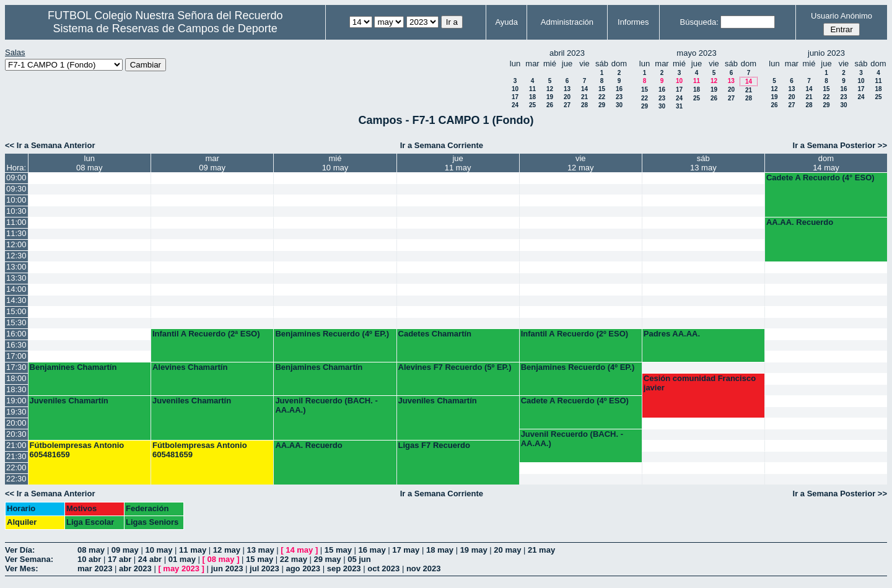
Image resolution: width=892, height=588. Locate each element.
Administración (567, 22)
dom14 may (826, 163)
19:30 (16, 412)
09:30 (16, 189)
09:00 (16, 178)
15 (602, 89)
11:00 (16, 222)
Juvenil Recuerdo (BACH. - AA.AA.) (326, 405)
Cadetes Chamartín (435, 334)
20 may (507, 550)
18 (532, 97)
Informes (633, 22)
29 (602, 105)
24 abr (150, 559)
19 (550, 97)
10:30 (16, 211)
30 (619, 105)
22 (602, 97)
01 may (182, 559)
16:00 (16, 334)
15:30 (16, 323)
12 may (227, 550)
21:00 (16, 445)
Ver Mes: (21, 568)
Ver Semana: (29, 559)
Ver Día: (20, 550)
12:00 (16, 244)
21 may (541, 550)
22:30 (16, 479)
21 (584, 97)
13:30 (16, 278)
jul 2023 (265, 568)
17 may (406, 550)
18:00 (16, 378)
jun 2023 (227, 568)
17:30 (16, 367)
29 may (327, 559)
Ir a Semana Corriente (442, 145)
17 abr (120, 559)
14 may (299, 550)
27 (567, 105)
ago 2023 (303, 568)
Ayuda (506, 22)
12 (550, 89)
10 (515, 89)
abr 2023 (135, 568)
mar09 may (212, 163)
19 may (474, 550)
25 (532, 105)
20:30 (16, 434)
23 (619, 97)
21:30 (16, 456)
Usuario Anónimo (842, 16)
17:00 (16, 356)
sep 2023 (344, 568)
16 (619, 89)
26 (550, 105)
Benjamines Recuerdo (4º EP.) (332, 334)
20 (567, 97)
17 (515, 97)
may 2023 (181, 568)
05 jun (359, 559)
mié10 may (335, 163)
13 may (261, 550)
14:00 (16, 289)
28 (584, 105)
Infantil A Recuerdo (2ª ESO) (206, 334)
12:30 (16, 256)
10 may (159, 550)
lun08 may (90, 163)
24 (515, 105)
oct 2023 (383, 568)
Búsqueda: (699, 22)
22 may (294, 559)
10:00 (16, 200)
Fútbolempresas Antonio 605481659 (77, 450)
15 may (338, 550)
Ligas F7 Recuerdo (434, 445)
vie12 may (581, 163)
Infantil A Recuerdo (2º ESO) (575, 334)
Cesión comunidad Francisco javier (700, 383)
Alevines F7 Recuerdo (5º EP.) (455, 367)
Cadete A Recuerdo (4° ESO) (820, 178)
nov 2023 (424, 568)
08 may (91, 550)
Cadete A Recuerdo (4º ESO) (575, 401)
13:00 (16, 267)
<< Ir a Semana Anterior (50, 145)
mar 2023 (95, 568)
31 (679, 106)
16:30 (16, 345)
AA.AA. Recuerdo (800, 222)
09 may (125, 550)
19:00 (16, 401)
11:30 (16, 233)
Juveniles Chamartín (69, 401)
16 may (372, 550)
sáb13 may (703, 163)
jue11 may (458, 163)
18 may (440, 550)
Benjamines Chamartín (73, 367)
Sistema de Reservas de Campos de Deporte (165, 29)
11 (532, 89)
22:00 (16, 467)
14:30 (16, 300)
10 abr (89, 559)
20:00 (16, 423)
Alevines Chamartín (190, 367)
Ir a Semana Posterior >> (840, 145)
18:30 (16, 389)
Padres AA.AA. (672, 334)
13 (567, 89)
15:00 (16, 311)
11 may (193, 550)
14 (584, 89)
